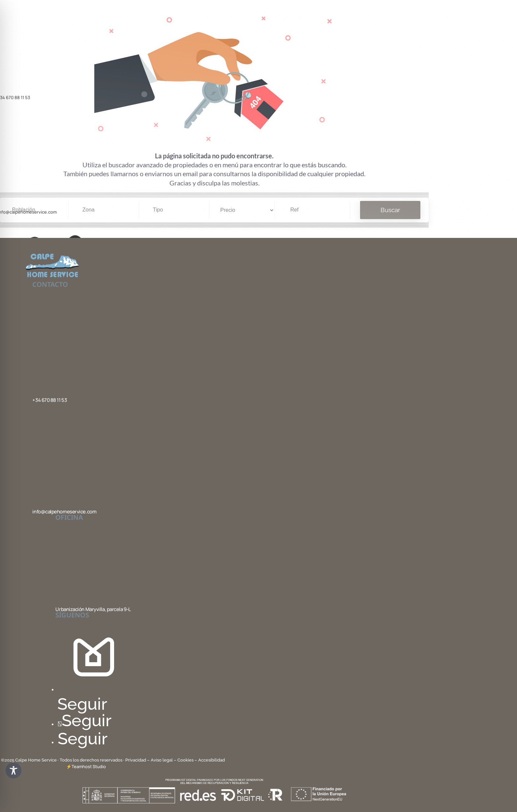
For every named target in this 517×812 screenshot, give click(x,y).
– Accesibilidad (210, 760)
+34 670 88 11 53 (49, 400)
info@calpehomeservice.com (64, 512)
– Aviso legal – (162, 760)
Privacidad (136, 760)
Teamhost (82, 766)
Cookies (185, 760)
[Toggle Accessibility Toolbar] (14, 770)
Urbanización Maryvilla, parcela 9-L (93, 609)
